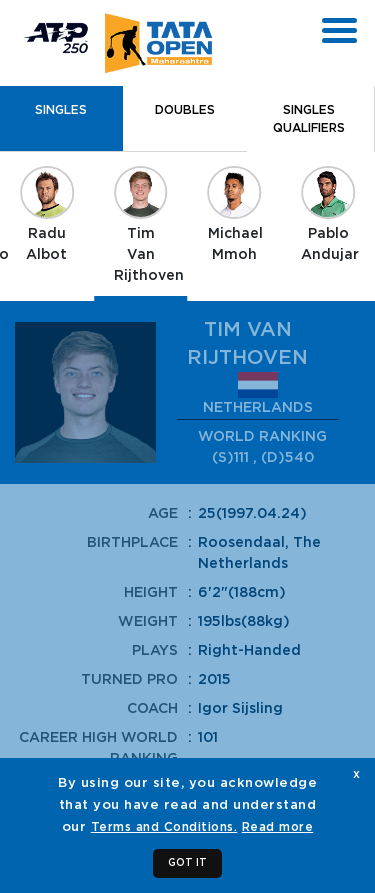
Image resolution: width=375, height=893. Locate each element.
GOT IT (187, 863)
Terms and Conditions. (164, 827)
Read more (278, 827)
